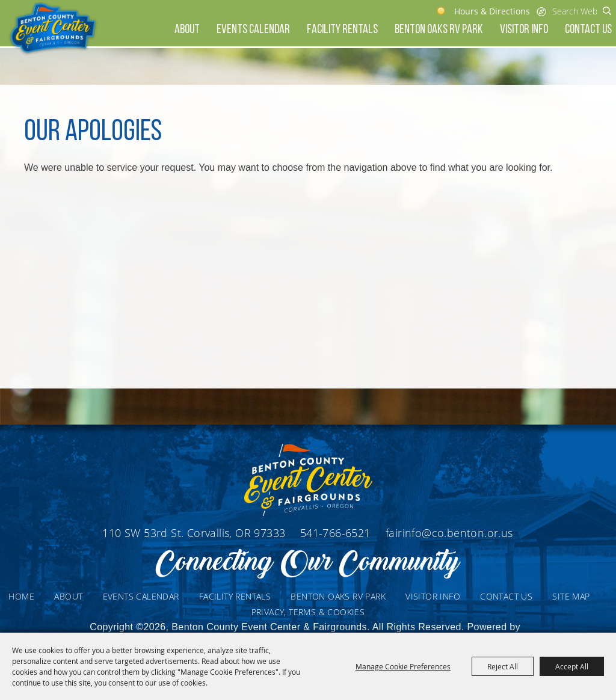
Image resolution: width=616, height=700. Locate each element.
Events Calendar (253, 30)
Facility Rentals (342, 30)
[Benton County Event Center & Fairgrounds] (53, 29)
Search (607, 11)
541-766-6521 (337, 533)
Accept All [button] (572, 666)
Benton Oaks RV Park (439, 30)
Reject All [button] (503, 666)
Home (21, 596)
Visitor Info (524, 30)
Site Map (571, 596)
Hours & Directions (492, 11)
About (187, 30)
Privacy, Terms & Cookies (308, 612)
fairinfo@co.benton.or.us (449, 533)
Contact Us (588, 30)
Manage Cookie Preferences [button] (403, 666)
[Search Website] (574, 11)
